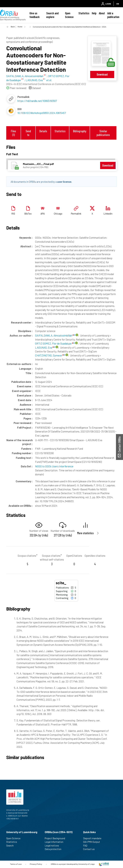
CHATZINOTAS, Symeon (50, 355)
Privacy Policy (36, 864)
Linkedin (108, 214)
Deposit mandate (94, 838)
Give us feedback (35, 15)
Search (11, 846)
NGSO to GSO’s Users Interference (54, 466)
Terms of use (16, 864)
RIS (13, 214)
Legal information (55, 842)
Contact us (90, 849)
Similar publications (103, 133)
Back (13, 27)
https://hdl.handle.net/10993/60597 (37, 101)
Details (43, 131)
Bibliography (80, 131)
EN (118, 4)
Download (102, 74)
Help (94, 13)
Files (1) (13, 133)
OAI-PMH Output (93, 842)
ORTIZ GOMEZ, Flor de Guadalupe (55, 343)
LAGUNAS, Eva (45, 347)
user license (64, 182)
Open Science (69, 15)
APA (43, 214)
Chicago (58, 214)
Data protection (54, 849)
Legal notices (53, 846)
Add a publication (113, 15)
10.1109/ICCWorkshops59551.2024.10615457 (42, 113)
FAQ (87, 846)
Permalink (76, 214)
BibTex (28, 214)
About (102, 13)
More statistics (85, 533)
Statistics (84, 13)
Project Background (56, 838)
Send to (28, 133)
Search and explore (52, 15)
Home (20, 27)
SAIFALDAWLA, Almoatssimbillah (55, 335)
